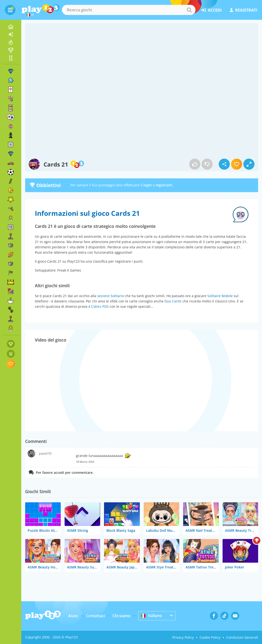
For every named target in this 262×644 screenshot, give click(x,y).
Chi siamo (121, 616)
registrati (243, 10)
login (148, 185)
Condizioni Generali (242, 637)
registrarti (164, 185)
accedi (212, 10)
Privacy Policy (183, 637)
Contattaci (95, 616)
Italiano (151, 616)
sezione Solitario (111, 296)
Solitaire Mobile (220, 296)
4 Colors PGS (98, 306)
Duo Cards (173, 301)
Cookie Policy (210, 637)
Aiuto (73, 616)
